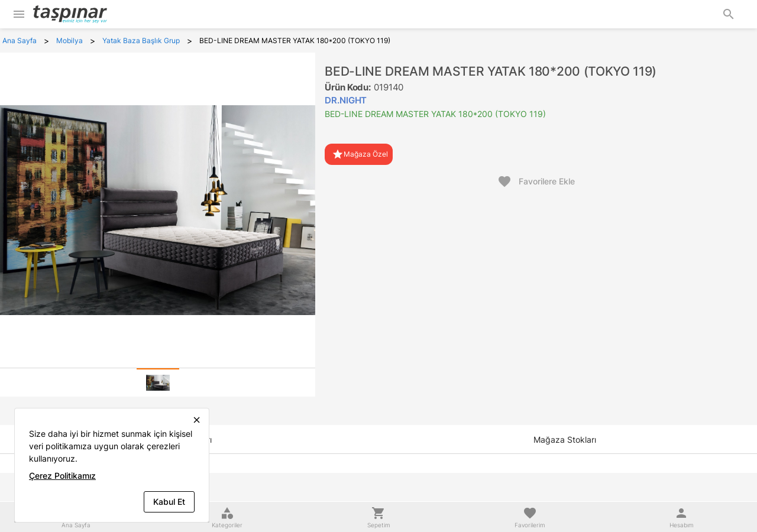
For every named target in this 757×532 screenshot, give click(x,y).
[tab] (158, 382)
